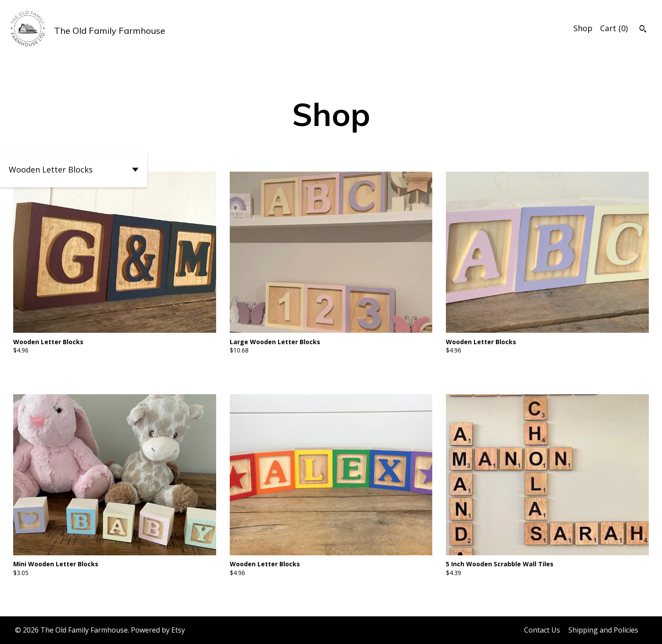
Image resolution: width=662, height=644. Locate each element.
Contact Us (542, 630)
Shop (583, 28)
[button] (74, 170)
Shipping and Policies (603, 630)
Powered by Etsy (158, 630)
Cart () (614, 28)
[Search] (643, 30)
